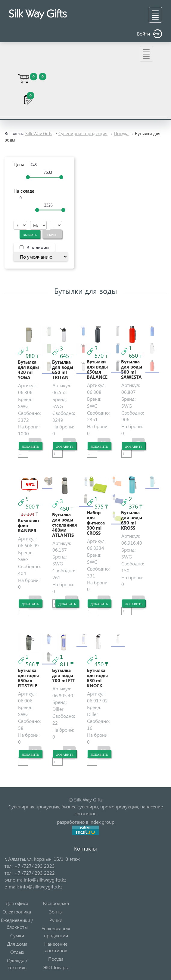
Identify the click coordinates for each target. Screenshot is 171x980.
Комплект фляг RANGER (29, 526)
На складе (24, 191)
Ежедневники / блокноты (17, 923)
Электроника (17, 912)
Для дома (17, 944)
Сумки (17, 935)
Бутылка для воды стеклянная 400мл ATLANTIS (65, 525)
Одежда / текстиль (17, 964)
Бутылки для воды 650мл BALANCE (97, 369)
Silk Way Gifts (39, 133)
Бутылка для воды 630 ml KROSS (132, 520)
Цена (19, 164)
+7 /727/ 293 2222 (35, 873)
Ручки (56, 920)
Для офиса (17, 903)
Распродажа (56, 903)
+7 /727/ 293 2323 (35, 866)
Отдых (17, 952)
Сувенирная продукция (83, 133)
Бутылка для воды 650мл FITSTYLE (28, 678)
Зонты (56, 912)
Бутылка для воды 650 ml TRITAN (63, 370)
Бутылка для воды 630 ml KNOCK (97, 678)
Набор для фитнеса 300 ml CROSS (96, 523)
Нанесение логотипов (56, 947)
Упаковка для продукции (56, 932)
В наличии (38, 247)
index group (102, 822)
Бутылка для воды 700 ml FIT (63, 675)
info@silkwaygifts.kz (45, 880)
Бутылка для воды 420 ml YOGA (28, 370)
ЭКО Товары (56, 967)
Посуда (121, 133)
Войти (149, 34)
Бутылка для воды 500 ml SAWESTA (132, 369)
